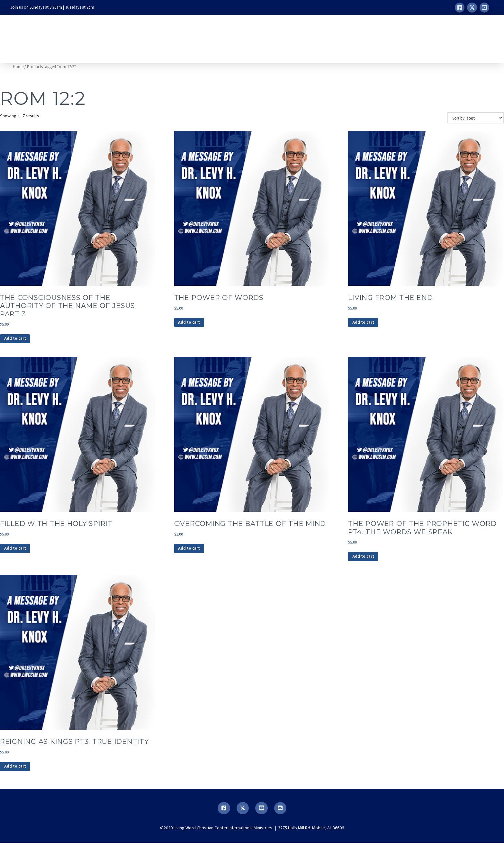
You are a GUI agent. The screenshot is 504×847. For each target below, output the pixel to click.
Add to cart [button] (17, 340)
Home (18, 67)
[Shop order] (476, 118)
